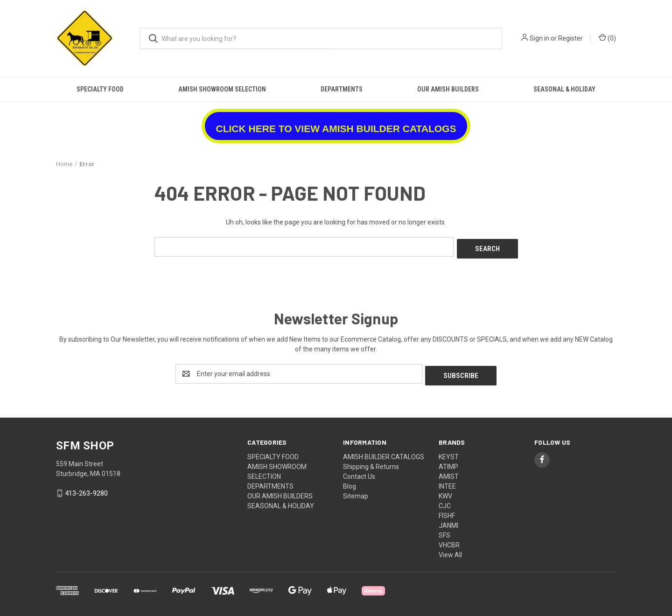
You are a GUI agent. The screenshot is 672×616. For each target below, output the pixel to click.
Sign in (539, 38)
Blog (350, 483)
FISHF (447, 512)
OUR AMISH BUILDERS (448, 89)
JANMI (448, 522)
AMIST (449, 473)
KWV (445, 492)
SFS (444, 532)
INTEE (447, 483)
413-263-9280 (86, 490)
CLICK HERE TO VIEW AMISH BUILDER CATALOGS (336, 129)
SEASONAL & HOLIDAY (564, 89)
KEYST (449, 453)
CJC (445, 502)
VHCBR (449, 541)
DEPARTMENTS (342, 89)
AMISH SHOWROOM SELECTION (222, 89)
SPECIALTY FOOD (100, 89)
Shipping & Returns (371, 463)
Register (570, 38)
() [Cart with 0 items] (607, 38)
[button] (336, 122)
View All (450, 551)
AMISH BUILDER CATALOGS (384, 453)
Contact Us (359, 473)
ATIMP (448, 463)
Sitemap (356, 492)
